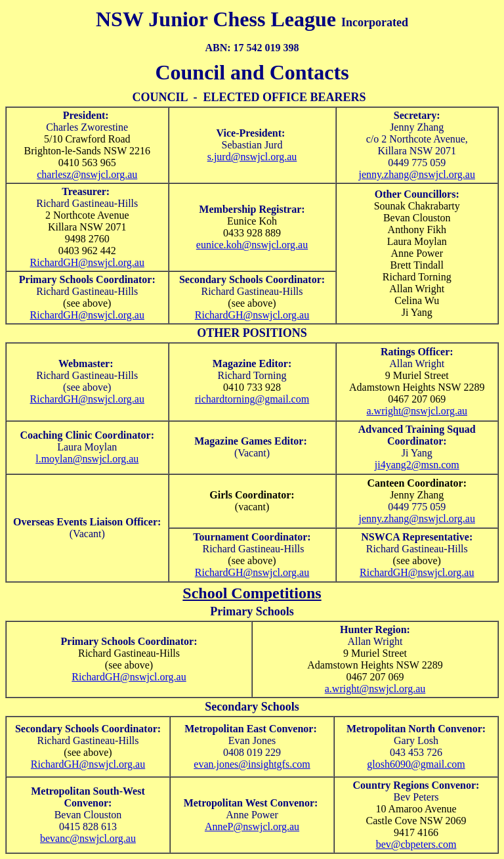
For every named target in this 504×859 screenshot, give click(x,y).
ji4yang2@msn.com (417, 465)
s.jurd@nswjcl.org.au (252, 157)
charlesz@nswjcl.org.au (87, 174)
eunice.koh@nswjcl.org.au (252, 245)
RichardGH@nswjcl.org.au (87, 262)
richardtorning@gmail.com (252, 399)
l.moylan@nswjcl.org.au (87, 459)
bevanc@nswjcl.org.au (88, 838)
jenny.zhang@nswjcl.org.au (417, 174)
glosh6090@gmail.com (416, 764)
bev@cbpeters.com (416, 844)
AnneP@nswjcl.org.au (252, 826)
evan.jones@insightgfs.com (252, 764)
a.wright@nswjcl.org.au (417, 411)
